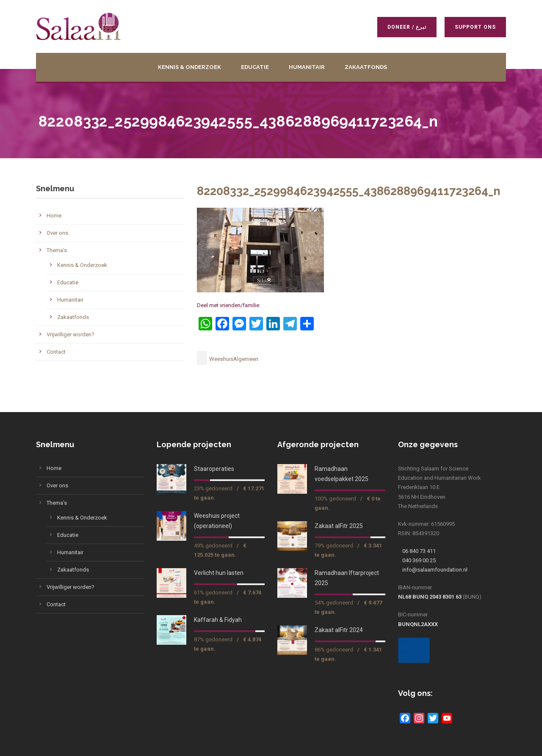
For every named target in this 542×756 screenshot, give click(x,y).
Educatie (255, 67)
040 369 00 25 (419, 560)
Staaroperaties (214, 469)
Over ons (57, 233)
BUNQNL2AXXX (418, 624)
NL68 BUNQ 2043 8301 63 (430, 597)
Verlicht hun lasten (219, 573)
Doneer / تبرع (406, 27)
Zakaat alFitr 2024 (339, 630)
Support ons (474, 27)
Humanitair (307, 67)
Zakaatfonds (366, 67)
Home (54, 216)
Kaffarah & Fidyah (218, 620)
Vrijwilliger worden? (71, 334)
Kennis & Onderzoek (189, 67)
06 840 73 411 (419, 551)
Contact (56, 352)
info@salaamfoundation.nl (435, 570)
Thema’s (57, 250)
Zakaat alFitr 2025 (339, 526)
